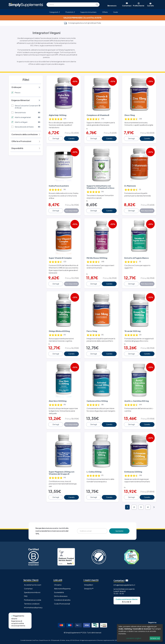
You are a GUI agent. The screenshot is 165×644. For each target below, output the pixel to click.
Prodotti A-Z (70, 12)
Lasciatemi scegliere (134, 638)
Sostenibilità (59, 592)
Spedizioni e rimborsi (32, 592)
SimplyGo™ (89, 589)
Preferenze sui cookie (33, 600)
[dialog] (140, 633)
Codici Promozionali (62, 604)
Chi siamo (58, 585)
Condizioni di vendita (62, 600)
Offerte (105, 12)
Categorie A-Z (55, 12)
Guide (116, 12)
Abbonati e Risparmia (62, 589)
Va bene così (155, 638)
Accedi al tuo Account (33, 585)
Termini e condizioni (32, 604)
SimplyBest (89, 585)
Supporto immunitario (88, 12)
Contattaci (28, 589)
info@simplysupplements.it (124, 585)
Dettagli (56, 138)
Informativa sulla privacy (33, 607)
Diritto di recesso (61, 596)
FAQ (26, 596)
